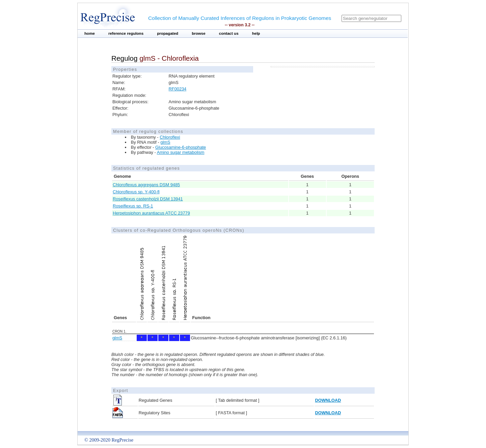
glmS (165, 142)
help (256, 33)
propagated (168, 33)
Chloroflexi (170, 137)
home (90, 33)
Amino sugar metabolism (181, 152)
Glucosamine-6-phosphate (181, 147)
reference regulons (126, 33)
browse (199, 33)
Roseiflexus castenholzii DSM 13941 (148, 199)
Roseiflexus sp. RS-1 (133, 206)
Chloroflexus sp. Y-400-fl (136, 192)
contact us (229, 33)
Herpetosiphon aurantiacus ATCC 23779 (151, 213)
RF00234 (178, 89)
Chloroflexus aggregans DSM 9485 (146, 185)
